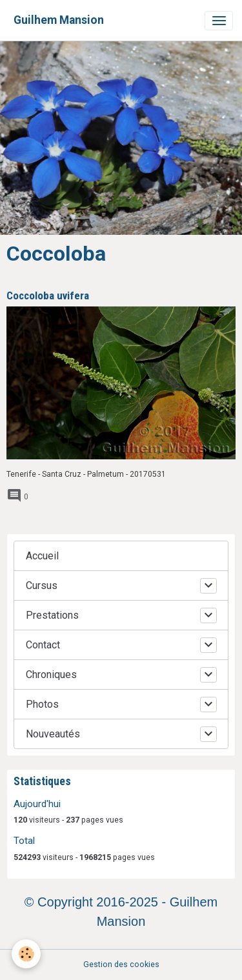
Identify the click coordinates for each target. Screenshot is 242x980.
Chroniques (51, 675)
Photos (42, 704)
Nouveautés (53, 734)
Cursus (42, 585)
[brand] (59, 20)
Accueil (42, 556)
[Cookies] (26, 954)
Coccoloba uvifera (48, 295)
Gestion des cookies (121, 965)
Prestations (52, 615)
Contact (43, 645)
